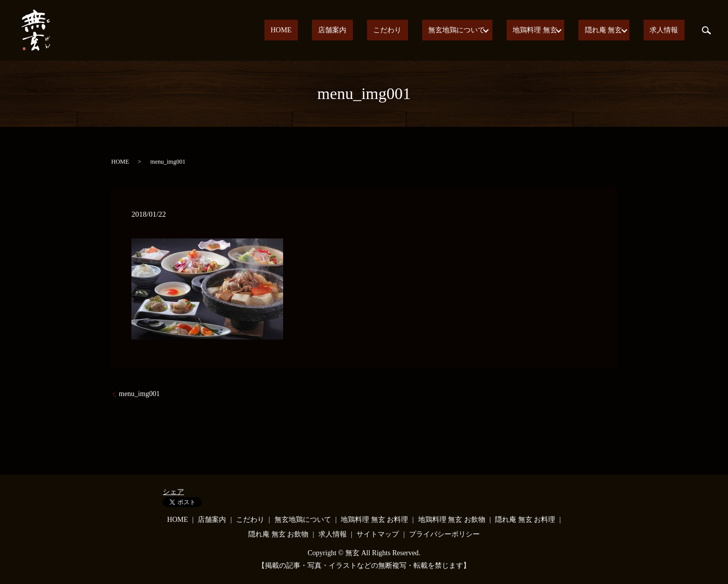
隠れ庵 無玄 (613, 31)
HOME (336, 31)
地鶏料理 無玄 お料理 (374, 520)
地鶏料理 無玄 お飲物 (452, 520)
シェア (173, 492)
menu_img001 (139, 394)
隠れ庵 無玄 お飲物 (278, 534)
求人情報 (670, 31)
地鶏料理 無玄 (549, 31)
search (706, 30)
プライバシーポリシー (444, 534)
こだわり (418, 31)
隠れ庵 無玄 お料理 (525, 520)
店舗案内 (375, 31)
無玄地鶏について (474, 31)
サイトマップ (378, 534)
